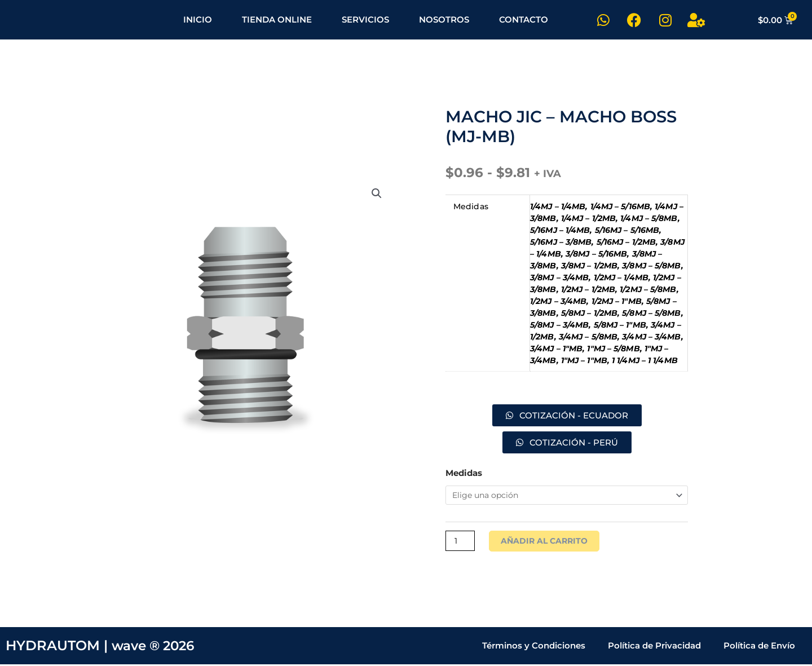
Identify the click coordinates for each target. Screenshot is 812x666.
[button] (376, 195)
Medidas (464, 473)
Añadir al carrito (547, 542)
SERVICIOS (365, 19)
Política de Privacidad (654, 647)
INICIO (198, 19)
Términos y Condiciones (534, 647)
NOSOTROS (444, 19)
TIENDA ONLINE (277, 19)
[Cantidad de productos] (461, 542)
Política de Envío (759, 647)
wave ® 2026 (156, 647)
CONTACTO (524, 19)
